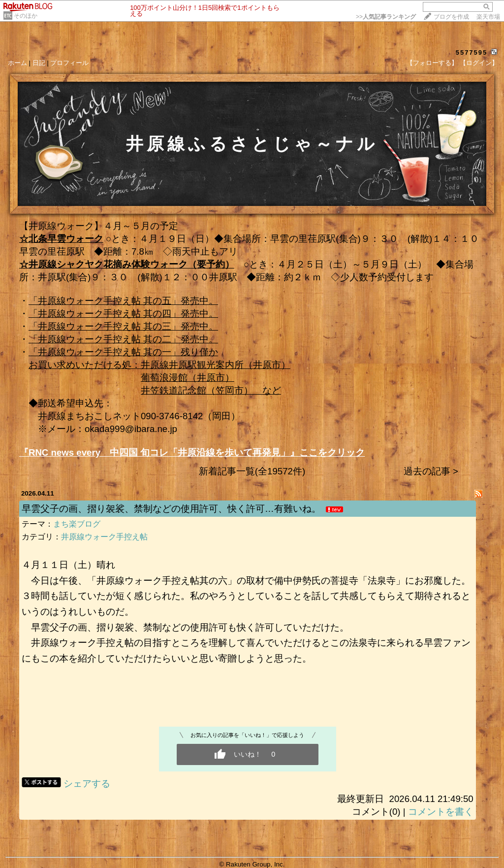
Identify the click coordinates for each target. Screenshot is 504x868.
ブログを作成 (451, 17)
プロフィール (69, 63)
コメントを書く (441, 812)
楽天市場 (488, 17)
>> (386, 17)
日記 (39, 63)
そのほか (26, 16)
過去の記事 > (431, 471)
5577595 (472, 52)
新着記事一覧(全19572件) (252, 471)
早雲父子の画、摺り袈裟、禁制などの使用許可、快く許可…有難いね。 (171, 509)
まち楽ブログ (77, 524)
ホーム (17, 63)
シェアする (87, 784)
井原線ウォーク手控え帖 (104, 537)
